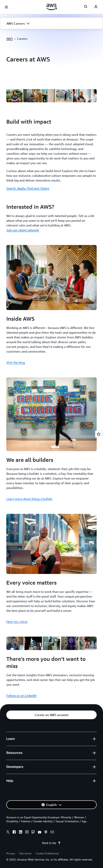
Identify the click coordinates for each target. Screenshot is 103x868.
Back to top (51, 843)
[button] (51, 23)
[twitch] (33, 833)
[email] (52, 833)
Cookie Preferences (47, 853)
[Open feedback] (99, 434)
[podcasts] (46, 833)
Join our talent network (23, 230)
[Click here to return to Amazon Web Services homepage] (51, 7)
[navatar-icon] (96, 7)
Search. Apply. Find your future (28, 188)
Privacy (11, 853)
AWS (10, 39)
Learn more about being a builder (29, 499)
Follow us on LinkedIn (21, 696)
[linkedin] (21, 833)
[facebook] (14, 833)
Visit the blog (16, 362)
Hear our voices (17, 622)
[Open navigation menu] (6, 7)
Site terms (25, 853)
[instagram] (27, 833)
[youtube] (40, 833)
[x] (8, 833)
